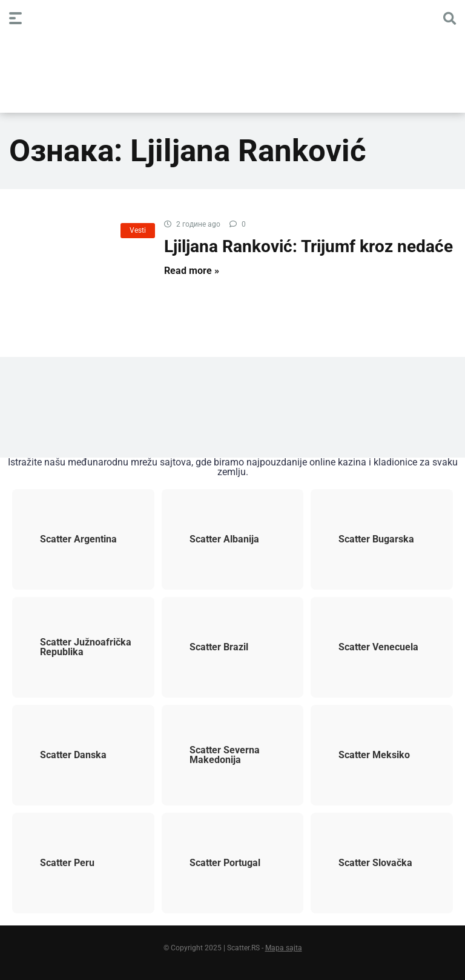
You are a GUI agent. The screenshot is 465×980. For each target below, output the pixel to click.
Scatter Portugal (215, 863)
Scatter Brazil (209, 647)
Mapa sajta (284, 948)
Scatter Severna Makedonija (214, 755)
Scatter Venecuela (368, 647)
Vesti (138, 230)
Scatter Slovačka (365, 863)
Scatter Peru (57, 863)
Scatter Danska (63, 755)
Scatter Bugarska (366, 539)
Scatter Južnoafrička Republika (75, 647)
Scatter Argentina (68, 539)
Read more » (192, 271)
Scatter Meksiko (364, 755)
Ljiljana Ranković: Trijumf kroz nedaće (308, 246)
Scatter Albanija (214, 539)
